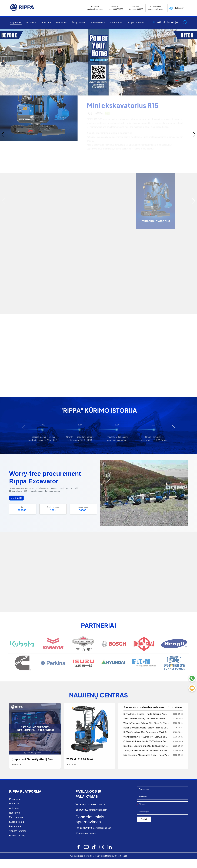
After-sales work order (86, 842)
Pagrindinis (16, 23)
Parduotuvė (116, 23)
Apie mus (46, 23)
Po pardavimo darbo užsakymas (156, 8)
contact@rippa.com (98, 819)
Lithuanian (180, 8)
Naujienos (62, 23)
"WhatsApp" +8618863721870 (116, 8)
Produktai (31, 23)
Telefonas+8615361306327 (136, 8)
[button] (87, 93)
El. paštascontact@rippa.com (95, 8)
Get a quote (16, 507)
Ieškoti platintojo (167, 22)
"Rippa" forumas (136, 23)
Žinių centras (79, 23)
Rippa (14, 800)
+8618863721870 (96, 813)
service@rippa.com (103, 837)
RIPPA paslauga (18, 844)
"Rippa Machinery (107, 865)
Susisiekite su (98, 23)
